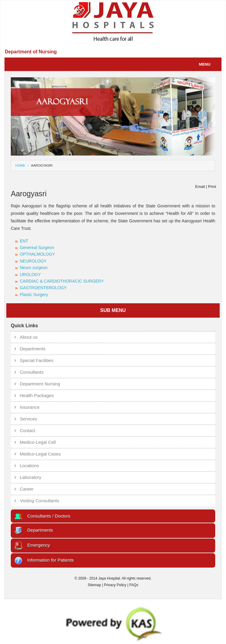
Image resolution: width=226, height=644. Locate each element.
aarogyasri (42, 165)
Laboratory (31, 477)
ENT (24, 241)
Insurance (30, 407)
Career (27, 489)
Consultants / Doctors (42, 516)
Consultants (32, 372)
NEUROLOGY (33, 261)
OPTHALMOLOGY (37, 254)
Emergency (32, 545)
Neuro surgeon (34, 268)
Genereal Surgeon (37, 248)
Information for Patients (44, 560)
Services (28, 419)
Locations (29, 466)
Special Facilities (37, 360)
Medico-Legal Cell (38, 442)
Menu (209, 64)
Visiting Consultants (39, 501)
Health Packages (37, 395)
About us (29, 337)
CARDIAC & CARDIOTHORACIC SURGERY (62, 281)
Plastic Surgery (34, 295)
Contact (28, 430)
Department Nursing (40, 384)
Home (20, 165)
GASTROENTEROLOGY (43, 288)
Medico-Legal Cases (40, 454)
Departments (33, 349)
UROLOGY (30, 275)
